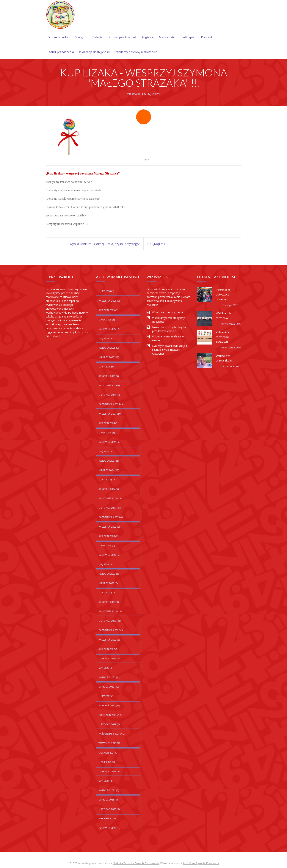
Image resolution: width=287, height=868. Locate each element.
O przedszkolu (58, 37)
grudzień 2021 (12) (110, 715)
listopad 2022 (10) (110, 621)
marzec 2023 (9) (108, 583)
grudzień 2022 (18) (110, 611)
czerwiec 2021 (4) (109, 771)
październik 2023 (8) (111, 517)
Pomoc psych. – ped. (123, 37)
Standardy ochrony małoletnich (135, 52)
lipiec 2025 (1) (107, 320)
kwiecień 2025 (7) (109, 348)
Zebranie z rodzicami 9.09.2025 (223, 337)
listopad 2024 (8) (109, 395)
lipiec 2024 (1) (107, 433)
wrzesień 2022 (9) (109, 640)
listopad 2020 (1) (109, 809)
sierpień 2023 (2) (108, 536)
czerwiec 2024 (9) (109, 442)
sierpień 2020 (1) (108, 818)
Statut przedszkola (61, 52)
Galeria (97, 37)
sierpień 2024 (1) (108, 423)
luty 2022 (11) (107, 696)
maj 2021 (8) (105, 781)
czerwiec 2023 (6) (109, 555)
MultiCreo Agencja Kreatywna (201, 863)
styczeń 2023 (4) (109, 602)
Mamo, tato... (168, 37)
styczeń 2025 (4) (109, 376)
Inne (146, 160)
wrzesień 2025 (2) (109, 301)
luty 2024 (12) (107, 479)
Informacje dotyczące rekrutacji (223, 294)
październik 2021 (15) (112, 734)
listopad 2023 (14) (110, 508)
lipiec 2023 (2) (107, 545)
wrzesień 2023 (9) (109, 527)
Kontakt (207, 37)
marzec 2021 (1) (108, 800)
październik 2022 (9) (111, 630)
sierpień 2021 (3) (108, 753)
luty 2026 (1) (106, 291)
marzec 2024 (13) (109, 470)
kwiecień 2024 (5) (109, 461)
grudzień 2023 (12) (110, 498)
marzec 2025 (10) (109, 357)
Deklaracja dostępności (94, 52)
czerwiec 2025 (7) (109, 329)
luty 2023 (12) (107, 592)
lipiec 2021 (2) (107, 762)
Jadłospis (188, 37)
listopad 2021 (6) (109, 724)
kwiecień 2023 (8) (109, 574)
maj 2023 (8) (105, 564)
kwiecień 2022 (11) (109, 677)
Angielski (148, 37)
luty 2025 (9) (106, 367)
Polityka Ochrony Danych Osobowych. (136, 863)
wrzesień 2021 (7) (109, 743)
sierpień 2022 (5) (108, 649)
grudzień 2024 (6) (109, 385)
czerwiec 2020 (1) (109, 828)
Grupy (79, 37)
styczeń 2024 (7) (109, 489)
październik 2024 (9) (111, 404)
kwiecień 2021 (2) (109, 790)
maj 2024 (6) (105, 451)
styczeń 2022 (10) (109, 705)
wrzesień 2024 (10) (110, 414)
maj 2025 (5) (105, 338)
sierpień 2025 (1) (108, 310)
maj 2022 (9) (105, 668)
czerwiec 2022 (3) (109, 658)
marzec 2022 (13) (109, 687)
